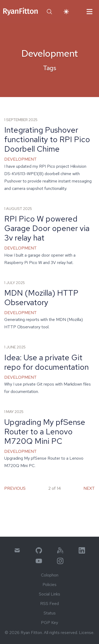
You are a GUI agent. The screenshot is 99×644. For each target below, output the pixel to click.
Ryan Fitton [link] (31, 633)
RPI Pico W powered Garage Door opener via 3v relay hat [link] (47, 228)
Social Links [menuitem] (49, 594)
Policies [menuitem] (49, 585)
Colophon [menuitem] (50, 575)
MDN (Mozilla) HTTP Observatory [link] (41, 297)
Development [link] (20, 159)
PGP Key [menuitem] (49, 623)
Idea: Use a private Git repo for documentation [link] (46, 362)
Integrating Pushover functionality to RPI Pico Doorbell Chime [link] (47, 139)
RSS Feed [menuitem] (49, 604)
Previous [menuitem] (15, 488)
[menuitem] (17, 550)
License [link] (86, 633)
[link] (20, 12)
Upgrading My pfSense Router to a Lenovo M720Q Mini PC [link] (45, 431)
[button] (49, 12)
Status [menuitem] (50, 613)
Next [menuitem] (89, 488)
